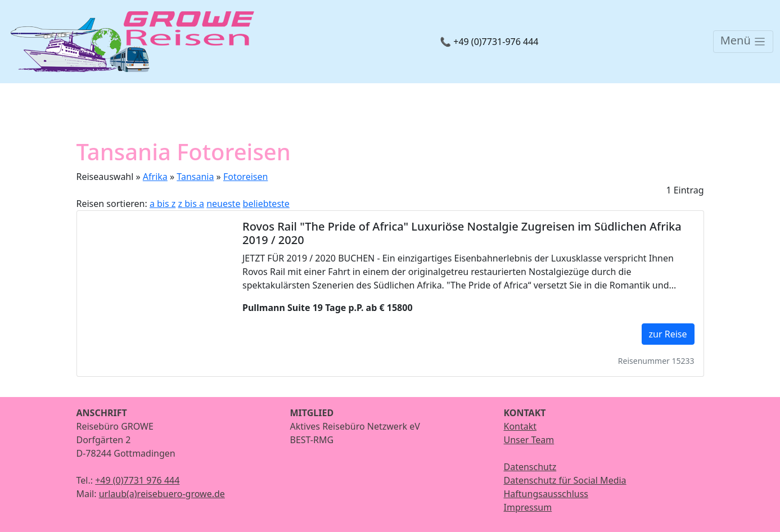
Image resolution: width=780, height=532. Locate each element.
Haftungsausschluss (546, 494)
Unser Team (529, 440)
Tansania (195, 177)
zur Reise (668, 334)
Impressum (528, 507)
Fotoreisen (245, 177)
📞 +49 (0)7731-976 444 (489, 42)
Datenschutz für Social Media (565, 480)
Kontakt (520, 426)
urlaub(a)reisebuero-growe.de (162, 494)
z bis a (191, 204)
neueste (223, 204)
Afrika (155, 177)
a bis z (163, 204)
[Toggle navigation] (743, 42)
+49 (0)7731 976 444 (137, 480)
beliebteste (266, 204)
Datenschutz (530, 467)
